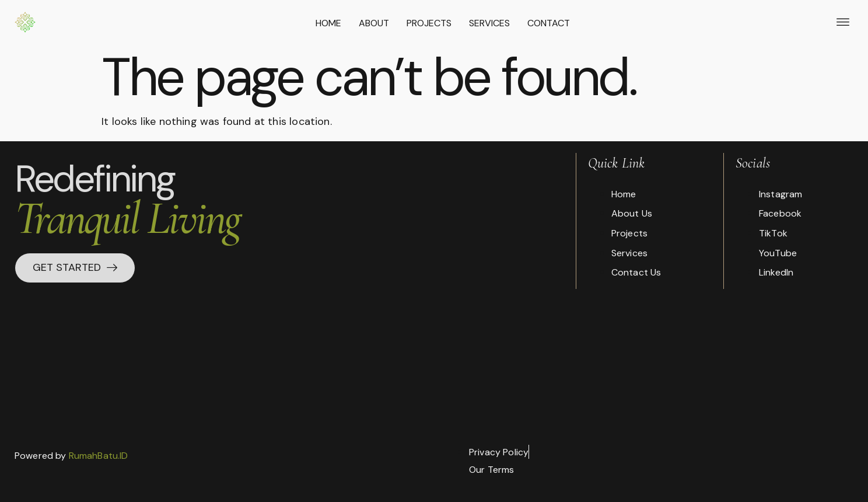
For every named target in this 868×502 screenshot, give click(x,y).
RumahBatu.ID (99, 456)
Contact (549, 23)
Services (489, 23)
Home (328, 23)
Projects (429, 23)
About (374, 23)
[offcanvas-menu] (843, 23)
